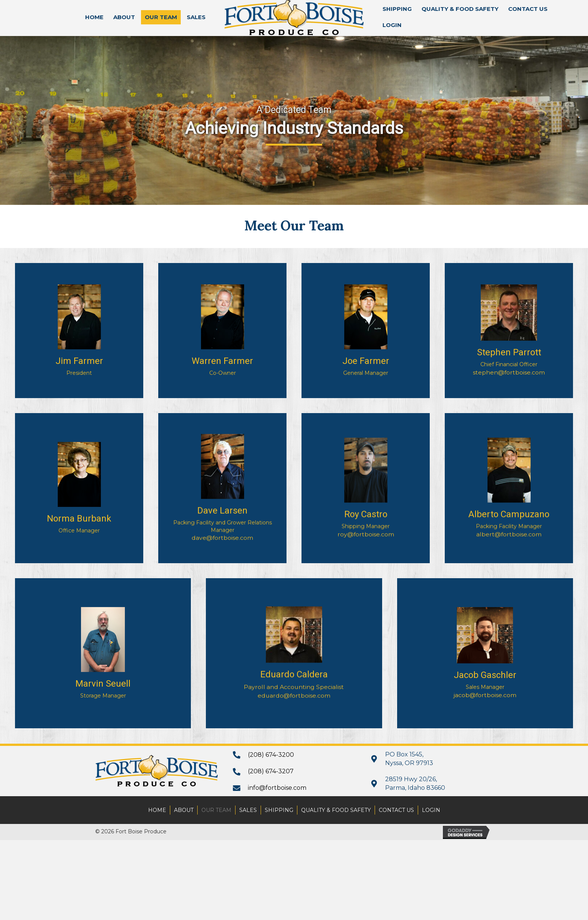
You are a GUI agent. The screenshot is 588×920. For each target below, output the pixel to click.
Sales (248, 810)
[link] (94, 17)
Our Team (216, 810)
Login (431, 810)
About (184, 810)
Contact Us (396, 810)
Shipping (279, 810)
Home (157, 810)
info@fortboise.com (277, 788)
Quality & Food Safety (336, 810)
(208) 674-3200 (271, 755)
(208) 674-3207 (271, 771)
